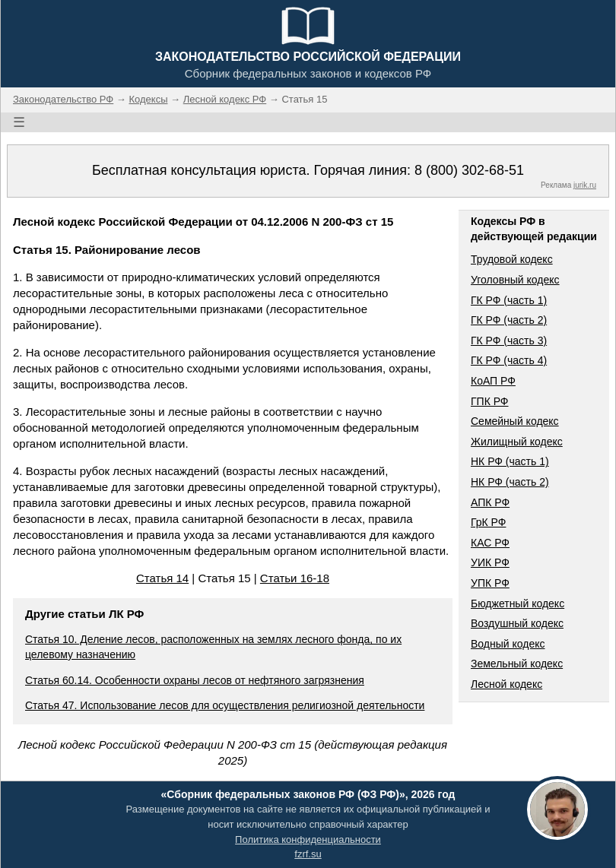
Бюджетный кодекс (518, 603)
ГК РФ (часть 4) (509, 360)
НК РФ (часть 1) (510, 461)
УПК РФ (490, 583)
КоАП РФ (493, 381)
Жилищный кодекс (517, 442)
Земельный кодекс (517, 664)
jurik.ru (585, 185)
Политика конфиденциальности (308, 839)
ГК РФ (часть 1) (509, 300)
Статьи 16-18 (295, 578)
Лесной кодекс (506, 684)
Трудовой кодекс (512, 259)
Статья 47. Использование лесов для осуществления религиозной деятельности (225, 705)
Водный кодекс (508, 644)
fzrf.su (308, 854)
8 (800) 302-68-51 (469, 170)
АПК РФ (490, 502)
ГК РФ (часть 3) (509, 341)
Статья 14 (162, 578)
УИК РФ (490, 562)
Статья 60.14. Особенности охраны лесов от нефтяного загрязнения (195, 680)
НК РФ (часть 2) (510, 482)
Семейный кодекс (515, 421)
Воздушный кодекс (517, 623)
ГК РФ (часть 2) (509, 320)
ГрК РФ (488, 522)
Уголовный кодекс (515, 280)
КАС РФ (490, 543)
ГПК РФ (490, 401)
